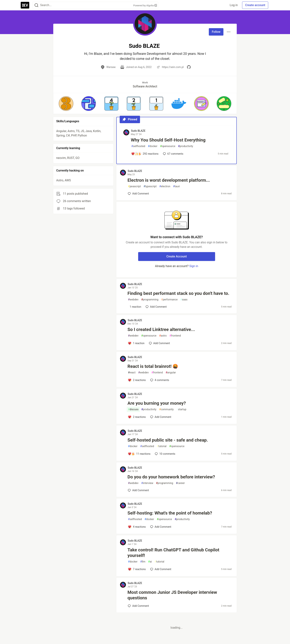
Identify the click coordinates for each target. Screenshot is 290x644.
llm (143, 562)
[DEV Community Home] (25, 5)
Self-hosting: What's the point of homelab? (170, 513)
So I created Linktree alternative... (161, 330)
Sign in (194, 266)
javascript (134, 186)
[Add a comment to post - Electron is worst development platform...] (138, 194)
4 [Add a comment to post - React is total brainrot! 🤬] (159, 380)
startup (181, 409)
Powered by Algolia (145, 5)
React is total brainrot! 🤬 (153, 366)
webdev (133, 300)
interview (147, 483)
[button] (66, 104)
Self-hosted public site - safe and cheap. (168, 440)
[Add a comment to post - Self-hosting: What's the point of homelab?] (137, 527)
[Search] (36, 5)
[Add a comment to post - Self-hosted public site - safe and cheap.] (139, 454)
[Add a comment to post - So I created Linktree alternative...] (136, 343)
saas (184, 300)
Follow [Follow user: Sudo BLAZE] (216, 32)
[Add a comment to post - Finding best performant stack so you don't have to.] (134, 307)
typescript (150, 186)
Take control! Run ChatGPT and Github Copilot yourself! (173, 553)
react (132, 373)
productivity (186, 146)
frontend (175, 336)
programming (150, 300)
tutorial (162, 446)
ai (150, 562)
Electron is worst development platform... (169, 180)
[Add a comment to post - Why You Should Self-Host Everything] (145, 154)
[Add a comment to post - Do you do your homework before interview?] (138, 490)
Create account (255, 5)
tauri (177, 186)
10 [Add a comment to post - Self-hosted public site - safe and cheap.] (165, 454)
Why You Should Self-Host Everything (168, 140)
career (180, 483)
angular (171, 373)
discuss (133, 409)
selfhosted (138, 146)
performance (169, 300)
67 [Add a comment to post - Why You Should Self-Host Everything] (173, 154)
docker (153, 146)
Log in (234, 5)
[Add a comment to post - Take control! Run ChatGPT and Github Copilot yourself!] (137, 569)
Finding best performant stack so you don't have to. (178, 293)
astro (163, 336)
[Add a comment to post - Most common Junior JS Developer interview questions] (138, 606)
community (166, 409)
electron (165, 186)
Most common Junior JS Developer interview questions (172, 595)
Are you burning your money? (157, 403)
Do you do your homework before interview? (171, 477)
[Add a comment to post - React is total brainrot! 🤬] (137, 380)
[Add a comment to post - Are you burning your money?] (137, 417)
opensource (168, 146)
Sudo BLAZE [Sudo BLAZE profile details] (138, 131)
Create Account (177, 256)
